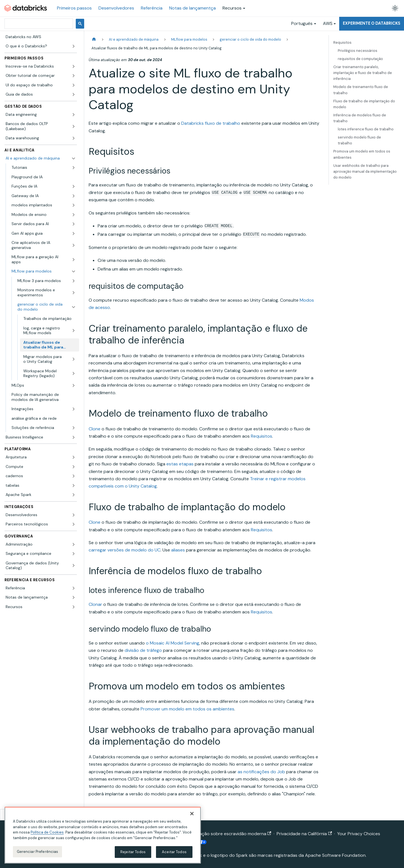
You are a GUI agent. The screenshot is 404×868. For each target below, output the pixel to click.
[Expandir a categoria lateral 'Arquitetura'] (74, 457)
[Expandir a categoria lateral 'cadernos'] (74, 476)
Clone (95, 429)
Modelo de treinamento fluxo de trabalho (361, 90)
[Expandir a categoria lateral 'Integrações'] (74, 409)
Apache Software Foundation (335, 855)
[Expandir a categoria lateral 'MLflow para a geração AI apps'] (74, 259)
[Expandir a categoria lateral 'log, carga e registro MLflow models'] (74, 331)
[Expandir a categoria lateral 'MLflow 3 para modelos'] (74, 281)
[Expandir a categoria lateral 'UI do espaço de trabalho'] (74, 85)
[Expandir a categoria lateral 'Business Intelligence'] (74, 437)
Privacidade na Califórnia (304, 834)
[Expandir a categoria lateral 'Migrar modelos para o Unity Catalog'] (74, 359)
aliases (178, 550)
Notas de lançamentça (192, 8)
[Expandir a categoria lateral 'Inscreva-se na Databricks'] (74, 66)
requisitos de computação (360, 59)
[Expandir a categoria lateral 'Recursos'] (74, 607)
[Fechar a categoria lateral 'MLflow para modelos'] (74, 271)
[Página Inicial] (94, 39)
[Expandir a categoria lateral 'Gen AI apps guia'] (74, 234)
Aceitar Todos (174, 852)
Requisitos (261, 436)
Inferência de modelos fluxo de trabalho (360, 118)
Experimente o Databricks (372, 23)
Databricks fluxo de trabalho (211, 123)
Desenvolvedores (116, 8)
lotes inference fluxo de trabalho (366, 129)
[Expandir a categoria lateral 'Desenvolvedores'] (74, 515)
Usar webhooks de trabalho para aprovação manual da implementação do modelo (365, 171)
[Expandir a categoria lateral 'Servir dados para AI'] (74, 224)
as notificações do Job (261, 772)
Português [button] (302, 23)
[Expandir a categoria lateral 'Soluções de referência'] (74, 428)
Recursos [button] (232, 8)
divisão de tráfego (143, 650)
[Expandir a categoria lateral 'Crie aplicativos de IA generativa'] (74, 245)
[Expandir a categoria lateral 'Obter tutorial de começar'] (74, 76)
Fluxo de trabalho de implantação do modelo (364, 104)
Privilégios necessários (358, 51)
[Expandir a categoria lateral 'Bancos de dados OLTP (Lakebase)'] (74, 126)
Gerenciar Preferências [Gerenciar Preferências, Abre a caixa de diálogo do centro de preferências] (38, 852)
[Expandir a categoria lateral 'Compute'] (74, 467)
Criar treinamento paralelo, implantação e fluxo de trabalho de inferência (363, 73)
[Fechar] (192, 814)
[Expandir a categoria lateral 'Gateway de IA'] (74, 196)
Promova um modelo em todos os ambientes (362, 154)
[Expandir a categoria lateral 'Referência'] (74, 588)
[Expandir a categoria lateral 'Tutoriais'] (74, 168)
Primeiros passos (74, 8)
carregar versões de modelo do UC (125, 550)
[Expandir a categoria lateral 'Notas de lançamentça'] (74, 597)
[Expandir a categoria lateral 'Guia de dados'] (74, 94)
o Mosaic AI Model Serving (173, 643)
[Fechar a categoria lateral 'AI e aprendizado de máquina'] (74, 158)
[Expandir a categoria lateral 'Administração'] (74, 544)
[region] (103, 835)
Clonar (95, 604)
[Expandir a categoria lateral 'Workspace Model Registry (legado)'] (74, 374)
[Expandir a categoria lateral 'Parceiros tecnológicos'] (74, 524)
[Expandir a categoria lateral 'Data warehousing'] (74, 138)
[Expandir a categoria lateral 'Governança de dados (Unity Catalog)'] (74, 566)
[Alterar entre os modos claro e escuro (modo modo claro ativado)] (395, 8)
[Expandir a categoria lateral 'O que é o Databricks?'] (74, 46)
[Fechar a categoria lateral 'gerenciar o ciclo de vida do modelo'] (74, 307)
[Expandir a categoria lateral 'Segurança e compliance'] (74, 554)
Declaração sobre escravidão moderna (229, 834)
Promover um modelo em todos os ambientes (187, 709)
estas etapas (180, 464)
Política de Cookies (47, 832)
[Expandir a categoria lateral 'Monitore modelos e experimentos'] (74, 293)
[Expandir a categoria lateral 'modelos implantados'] (74, 205)
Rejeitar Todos (133, 852)
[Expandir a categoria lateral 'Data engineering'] (74, 115)
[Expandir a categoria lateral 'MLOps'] (74, 385)
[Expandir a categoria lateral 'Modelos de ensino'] (74, 215)
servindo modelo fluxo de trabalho (359, 140)
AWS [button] (328, 23)
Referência (152, 8)
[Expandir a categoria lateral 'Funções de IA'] (74, 186)
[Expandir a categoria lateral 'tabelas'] (74, 486)
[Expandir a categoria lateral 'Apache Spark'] (74, 495)
